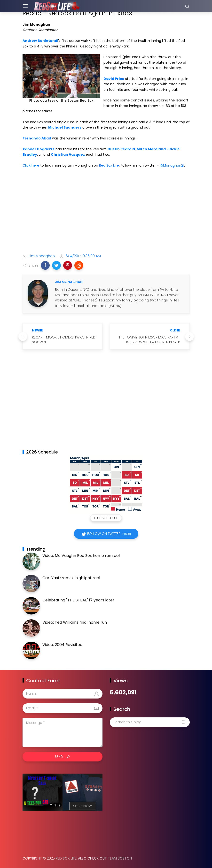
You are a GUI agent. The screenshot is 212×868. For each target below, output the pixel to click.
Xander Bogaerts (39, 149)
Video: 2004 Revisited (62, 645)
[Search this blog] (150, 722)
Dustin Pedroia (121, 149)
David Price (114, 79)
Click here (31, 165)
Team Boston (120, 858)
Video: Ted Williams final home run (75, 622)
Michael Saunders (65, 127)
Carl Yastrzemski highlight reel (71, 578)
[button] (45, 265)
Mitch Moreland (151, 149)
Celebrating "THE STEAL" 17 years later (78, 600)
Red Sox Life (109, 165)
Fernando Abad (37, 138)
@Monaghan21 (172, 165)
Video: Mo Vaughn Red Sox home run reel (81, 556)
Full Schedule (106, 518)
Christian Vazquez (68, 154)
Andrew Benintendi (40, 41)
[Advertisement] (106, 212)
